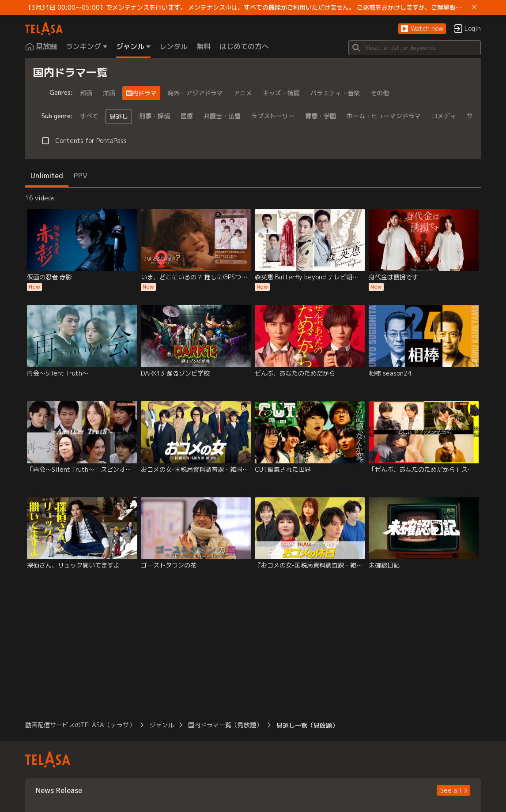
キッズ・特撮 (281, 93)
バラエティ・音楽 (335, 93)
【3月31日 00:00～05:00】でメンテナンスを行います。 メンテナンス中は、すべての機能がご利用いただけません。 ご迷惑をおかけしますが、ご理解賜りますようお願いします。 (247, 8)
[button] (422, 29)
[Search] (415, 48)
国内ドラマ (141, 93)
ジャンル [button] (162, 725)
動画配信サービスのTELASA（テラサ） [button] (80, 725)
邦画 (86, 93)
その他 (380, 93)
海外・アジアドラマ (195, 93)
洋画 (109, 93)
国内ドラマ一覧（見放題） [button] (225, 725)
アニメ (243, 93)
